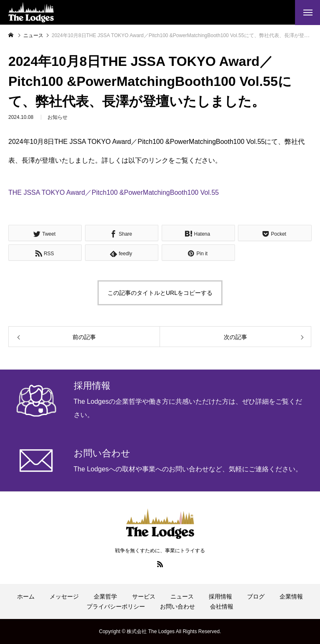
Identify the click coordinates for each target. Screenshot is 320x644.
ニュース (182, 596)
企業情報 (291, 596)
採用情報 (220, 596)
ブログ (256, 596)
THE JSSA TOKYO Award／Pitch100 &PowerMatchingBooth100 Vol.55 (114, 192)
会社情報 (222, 606)
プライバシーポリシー (116, 606)
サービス (144, 596)
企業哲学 (105, 596)
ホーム (26, 596)
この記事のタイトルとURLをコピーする (160, 293)
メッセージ (64, 596)
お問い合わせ (177, 606)
